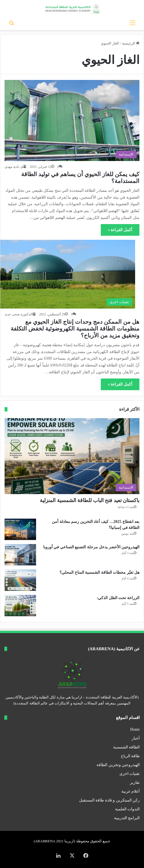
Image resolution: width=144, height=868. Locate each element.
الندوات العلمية (127, 809)
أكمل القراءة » (120, 230)
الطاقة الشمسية (126, 747)
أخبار (136, 738)
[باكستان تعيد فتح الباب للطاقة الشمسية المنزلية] (72, 456)
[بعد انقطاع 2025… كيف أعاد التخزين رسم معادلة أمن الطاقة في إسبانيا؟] (20, 529)
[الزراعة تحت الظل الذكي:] (20, 606)
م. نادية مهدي (14, 167)
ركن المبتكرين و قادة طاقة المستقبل (109, 800)
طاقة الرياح (130, 756)
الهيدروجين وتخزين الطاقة (118, 765)
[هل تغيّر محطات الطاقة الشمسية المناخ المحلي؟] (20, 580)
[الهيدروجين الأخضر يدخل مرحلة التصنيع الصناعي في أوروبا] (20, 555)
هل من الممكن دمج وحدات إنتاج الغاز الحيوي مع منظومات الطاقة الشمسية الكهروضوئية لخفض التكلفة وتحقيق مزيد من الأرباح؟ (75, 329)
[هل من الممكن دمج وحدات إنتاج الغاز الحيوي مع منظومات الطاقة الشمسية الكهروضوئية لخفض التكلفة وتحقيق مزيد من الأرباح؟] (68, 274)
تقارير (135, 783)
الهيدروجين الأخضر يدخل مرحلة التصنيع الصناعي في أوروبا (91, 547)
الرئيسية (131, 43)
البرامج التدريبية (127, 818)
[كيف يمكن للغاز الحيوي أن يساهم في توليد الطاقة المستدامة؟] (72, 120)
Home (135, 729)
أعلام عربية (131, 791)
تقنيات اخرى (130, 774)
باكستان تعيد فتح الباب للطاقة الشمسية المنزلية (90, 500)
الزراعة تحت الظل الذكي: (118, 598)
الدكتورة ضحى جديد (18, 314)
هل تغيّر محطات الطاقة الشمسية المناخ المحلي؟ (99, 572)
